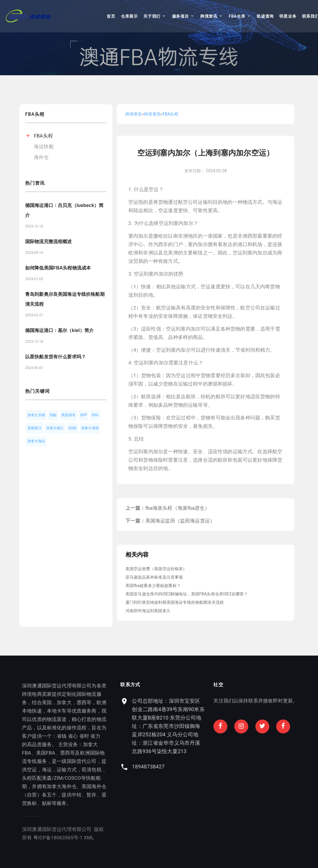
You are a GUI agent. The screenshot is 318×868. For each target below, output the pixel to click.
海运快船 (44, 146)
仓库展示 (129, 16)
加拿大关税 (36, 415)
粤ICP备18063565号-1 (40, 838)
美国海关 (68, 415)
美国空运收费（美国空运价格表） (156, 569)
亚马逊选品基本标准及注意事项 (154, 577)
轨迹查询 (265, 16)
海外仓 (41, 157)
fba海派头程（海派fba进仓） (178, 508)
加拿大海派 (90, 428)
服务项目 (181, 16)
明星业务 (288, 16)
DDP (84, 415)
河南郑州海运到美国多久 (148, 611)
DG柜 (73, 428)
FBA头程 (43, 136)
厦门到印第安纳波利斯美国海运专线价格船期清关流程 (175, 602)
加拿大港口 (55, 428)
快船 (53, 415)
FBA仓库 (237, 16)
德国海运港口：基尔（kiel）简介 (59, 330)
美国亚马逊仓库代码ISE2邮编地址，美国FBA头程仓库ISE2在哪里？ (187, 594)
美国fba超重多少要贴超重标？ (153, 586)
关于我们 (152, 16)
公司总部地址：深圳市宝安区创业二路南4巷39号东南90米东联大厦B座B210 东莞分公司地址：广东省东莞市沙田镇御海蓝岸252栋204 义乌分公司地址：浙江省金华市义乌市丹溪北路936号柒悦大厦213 (206, 726)
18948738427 (186, 767)
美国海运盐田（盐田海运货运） (180, 521)
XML (71, 838)
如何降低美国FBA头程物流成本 (58, 268)
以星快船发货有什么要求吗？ (56, 357)
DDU (95, 415)
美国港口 (35, 428)
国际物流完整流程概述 (49, 242)
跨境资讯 (209, 16)
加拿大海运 (36, 441)
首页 (111, 16)
